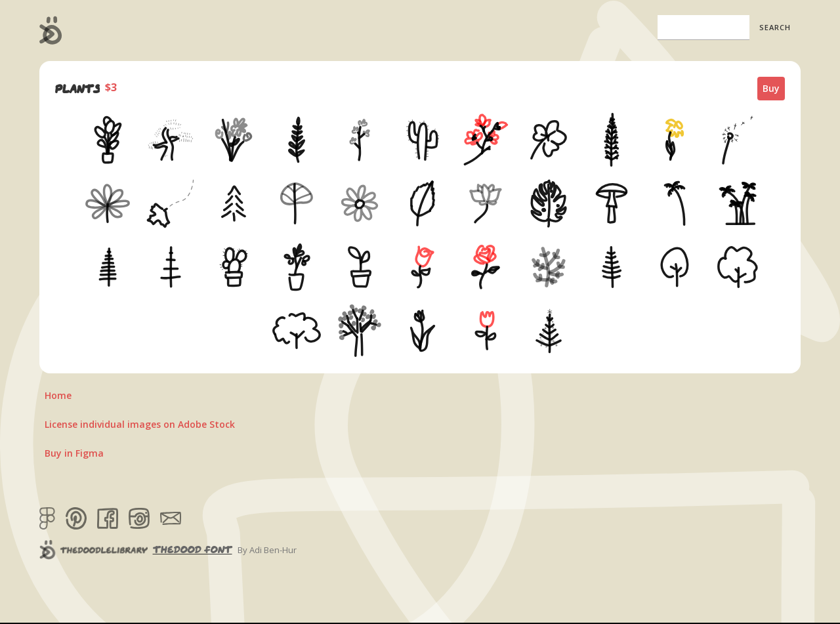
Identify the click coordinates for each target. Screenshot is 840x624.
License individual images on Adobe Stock (140, 424)
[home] (51, 30)
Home (58, 395)
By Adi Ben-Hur (267, 550)
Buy (771, 88)
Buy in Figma (74, 453)
